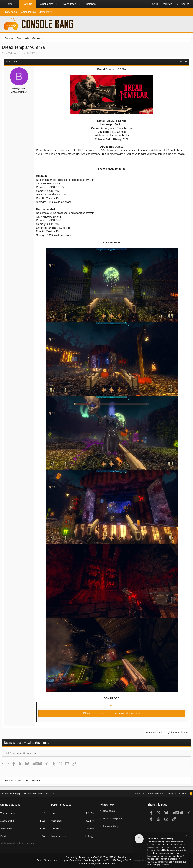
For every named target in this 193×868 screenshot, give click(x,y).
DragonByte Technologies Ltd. (129, 861)
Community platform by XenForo (96, 858)
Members (44, 12)
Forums (27, 4)
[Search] (183, 4)
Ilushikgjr (89, 837)
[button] (16, 4)
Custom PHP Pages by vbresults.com (96, 864)
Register (109, 714)
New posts (11, 12)
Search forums (28, 12)
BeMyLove (12, 54)
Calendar (91, 4)
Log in (97, 714)
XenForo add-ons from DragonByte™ (86, 861)
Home (9, 4)
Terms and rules (151, 793)
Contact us (133, 793)
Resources (70, 4)
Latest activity (112, 827)
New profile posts (114, 819)
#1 (185, 63)
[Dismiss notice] (186, 836)
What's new (47, 4)
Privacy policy (170, 793)
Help (182, 793)
